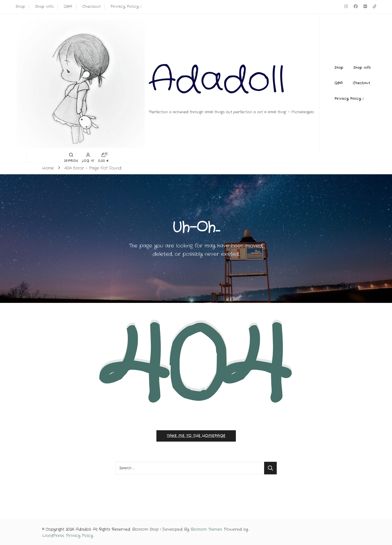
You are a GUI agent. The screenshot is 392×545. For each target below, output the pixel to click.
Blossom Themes (206, 529)
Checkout (91, 7)
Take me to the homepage (196, 436)
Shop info (44, 7)
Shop (20, 7)
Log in (88, 158)
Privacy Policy (125, 7)
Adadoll (217, 81)
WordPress (53, 536)
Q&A (68, 7)
